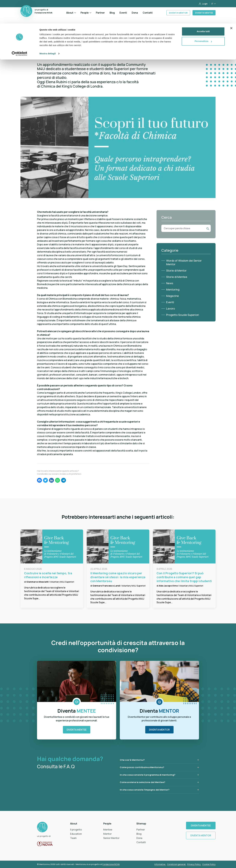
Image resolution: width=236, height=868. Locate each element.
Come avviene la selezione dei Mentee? (143, 782)
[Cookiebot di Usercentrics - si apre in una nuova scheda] (19, 30)
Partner (141, 830)
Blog (139, 834)
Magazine (172, 296)
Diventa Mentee (77, 730)
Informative (160, 864)
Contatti (141, 842)
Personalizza (203, 18)
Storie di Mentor (176, 270)
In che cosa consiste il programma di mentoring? (148, 775)
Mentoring (173, 289)
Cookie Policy (209, 864)
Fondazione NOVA (111, 864)
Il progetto (76, 830)
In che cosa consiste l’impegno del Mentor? (145, 790)
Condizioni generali (177, 864)
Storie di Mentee (177, 277)
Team (73, 838)
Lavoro (171, 308)
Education (76, 834)
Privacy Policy (194, 864)
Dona (139, 838)
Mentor (107, 834)
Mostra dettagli (48, 30)
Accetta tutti (203, 8)
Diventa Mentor (159, 730)
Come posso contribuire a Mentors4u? (142, 767)
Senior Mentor (111, 838)
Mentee (108, 830)
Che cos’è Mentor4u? (132, 760)
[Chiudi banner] (231, 5)
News (170, 283)
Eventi (170, 302)
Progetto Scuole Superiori (183, 315)
